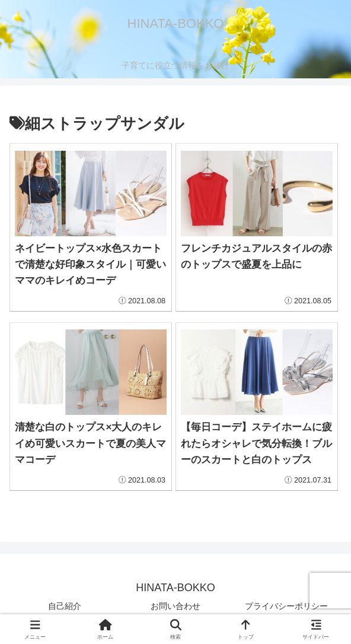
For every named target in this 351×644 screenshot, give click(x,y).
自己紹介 (65, 606)
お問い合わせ (175, 606)
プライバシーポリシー (286, 606)
